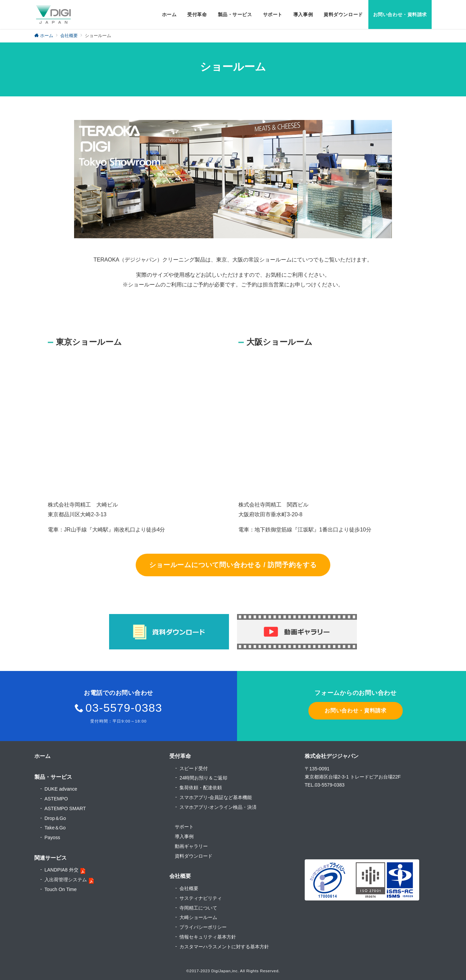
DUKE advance (61, 789)
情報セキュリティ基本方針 (208, 937)
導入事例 (184, 836)
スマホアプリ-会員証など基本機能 (216, 797)
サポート (184, 827)
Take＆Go (55, 828)
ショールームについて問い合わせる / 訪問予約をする (233, 565)
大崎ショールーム (198, 917)
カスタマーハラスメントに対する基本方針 (224, 947)
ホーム (42, 756)
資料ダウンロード (194, 856)
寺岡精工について (198, 908)
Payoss (52, 837)
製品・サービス (53, 777)
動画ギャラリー (191, 846)
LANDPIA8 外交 (61, 870)
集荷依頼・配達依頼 (201, 788)
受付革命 (180, 756)
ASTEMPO (56, 799)
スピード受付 (194, 768)
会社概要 (189, 888)
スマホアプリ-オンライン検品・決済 (218, 807)
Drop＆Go (55, 818)
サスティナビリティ (201, 898)
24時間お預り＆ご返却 (203, 778)
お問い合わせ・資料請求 (355, 711)
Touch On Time (61, 889)
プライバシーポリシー (203, 927)
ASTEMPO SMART (65, 808)
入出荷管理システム (66, 880)
